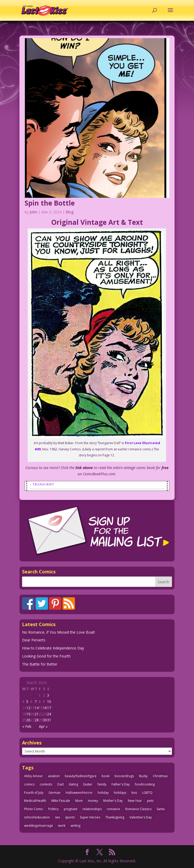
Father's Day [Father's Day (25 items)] (121, 784)
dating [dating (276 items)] (73, 784)
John (33, 212)
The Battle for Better (40, 664)
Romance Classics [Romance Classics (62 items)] (138, 809)
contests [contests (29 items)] (46, 784)
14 (37, 708)
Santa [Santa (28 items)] (161, 809)
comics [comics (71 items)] (29, 784)
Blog (70, 212)
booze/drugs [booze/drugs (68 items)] (124, 776)
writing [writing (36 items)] (75, 826)
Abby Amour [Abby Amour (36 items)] (33, 776)
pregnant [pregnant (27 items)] (71, 809)
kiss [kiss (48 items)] (134, 793)
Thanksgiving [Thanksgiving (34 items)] (115, 817)
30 (45, 720)
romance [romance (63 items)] (113, 809)
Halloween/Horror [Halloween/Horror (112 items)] (79, 793)
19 (28, 714)
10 (49, 701)
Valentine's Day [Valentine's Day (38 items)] (141, 817)
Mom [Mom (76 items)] (79, 801)
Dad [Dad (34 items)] (60, 784)
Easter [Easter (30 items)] (88, 784)
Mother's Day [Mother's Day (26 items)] (113, 801)
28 (37, 720)
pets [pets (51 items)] (150, 801)
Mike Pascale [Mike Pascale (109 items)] (61, 801)
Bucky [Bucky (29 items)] (143, 776)
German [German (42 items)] (54, 793)
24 (49, 714)
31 (49, 720)
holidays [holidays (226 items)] (120, 793)
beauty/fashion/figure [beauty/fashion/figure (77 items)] (81, 776)
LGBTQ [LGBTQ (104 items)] (147, 793)
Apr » (43, 726)
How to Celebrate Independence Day (53, 648)
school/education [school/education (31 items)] (37, 817)
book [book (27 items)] (106, 776)
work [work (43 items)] (62, 826)
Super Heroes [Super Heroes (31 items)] (90, 817)
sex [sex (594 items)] (57, 817)
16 (45, 708)
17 (49, 708)
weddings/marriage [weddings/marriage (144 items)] (39, 826)
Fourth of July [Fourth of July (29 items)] (34, 793)
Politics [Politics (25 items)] (53, 809)
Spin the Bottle (50, 203)
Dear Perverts (34, 640)
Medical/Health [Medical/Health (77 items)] (35, 801)
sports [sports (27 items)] (70, 817)
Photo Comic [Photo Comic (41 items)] (34, 809)
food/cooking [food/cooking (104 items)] (145, 784)
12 (28, 708)
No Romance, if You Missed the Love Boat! (58, 632)
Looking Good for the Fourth (46, 656)
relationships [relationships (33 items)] (92, 809)
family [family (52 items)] (102, 784)
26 (28, 720)
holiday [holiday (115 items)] (103, 793)
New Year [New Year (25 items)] (135, 801)
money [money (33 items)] (93, 801)
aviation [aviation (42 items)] (54, 776)
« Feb (27, 726)
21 (37, 714)
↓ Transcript (42, 484)
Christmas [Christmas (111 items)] (160, 776)
